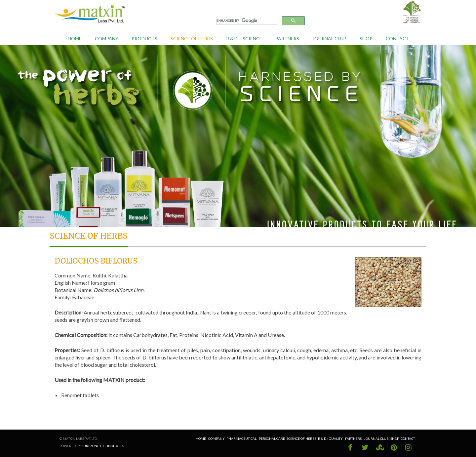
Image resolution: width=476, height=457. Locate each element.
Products (144, 39)
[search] (246, 21)
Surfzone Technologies (103, 446)
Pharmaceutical (241, 438)
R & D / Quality (331, 438)
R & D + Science (244, 39)
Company (107, 39)
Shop (366, 39)
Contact (397, 39)
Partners (287, 39)
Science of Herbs (192, 39)
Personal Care (272, 438)
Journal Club (329, 39)
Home (75, 39)
